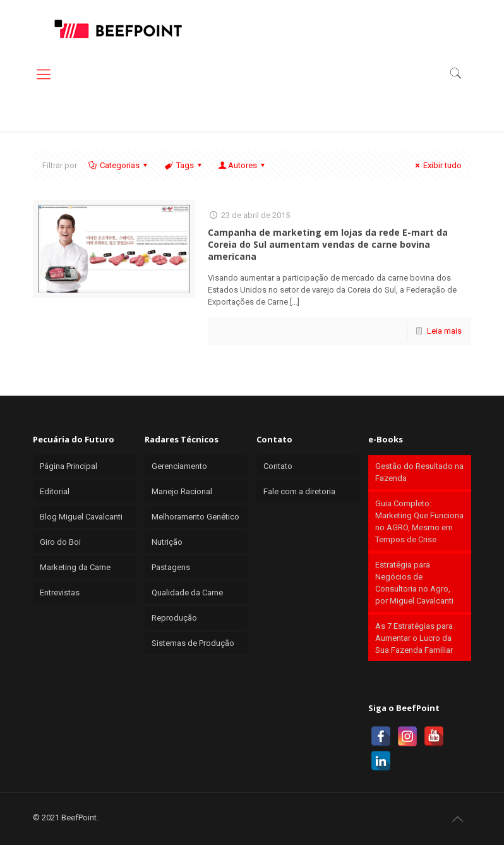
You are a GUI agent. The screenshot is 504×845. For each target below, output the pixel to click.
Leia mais (444, 331)
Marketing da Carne (75, 567)
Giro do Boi (60, 542)
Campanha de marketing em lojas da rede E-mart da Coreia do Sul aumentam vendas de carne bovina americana (328, 244)
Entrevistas (60, 593)
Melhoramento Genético (195, 517)
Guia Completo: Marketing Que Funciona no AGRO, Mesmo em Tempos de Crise (419, 521)
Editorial (55, 491)
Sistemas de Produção (193, 643)
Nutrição (167, 542)
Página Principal (69, 466)
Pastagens (171, 567)
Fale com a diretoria (299, 491)
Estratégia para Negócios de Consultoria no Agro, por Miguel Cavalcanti (414, 583)
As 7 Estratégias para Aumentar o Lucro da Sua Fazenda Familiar (414, 638)
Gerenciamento (179, 466)
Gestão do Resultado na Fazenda (419, 472)
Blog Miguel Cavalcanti (81, 517)
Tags (183, 165)
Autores (243, 165)
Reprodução (174, 618)
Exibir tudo (437, 165)
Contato (278, 466)
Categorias (119, 165)
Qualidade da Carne (187, 593)
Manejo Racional (182, 491)
